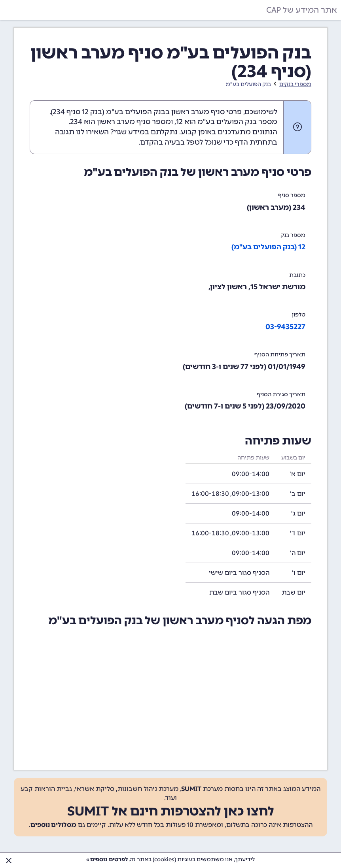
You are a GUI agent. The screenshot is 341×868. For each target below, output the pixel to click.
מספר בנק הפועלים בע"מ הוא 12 (227, 122)
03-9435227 (285, 327)
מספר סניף (292, 195)
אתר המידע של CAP (302, 10)
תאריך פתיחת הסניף (280, 355)
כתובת (297, 275)
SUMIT (191, 789)
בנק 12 (92, 112)
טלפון (299, 315)
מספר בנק (293, 235)
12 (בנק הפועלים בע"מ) (268, 247)
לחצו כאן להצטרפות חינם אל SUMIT (171, 811)
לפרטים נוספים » (107, 860)
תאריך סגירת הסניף (281, 394)
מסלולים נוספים (53, 825)
